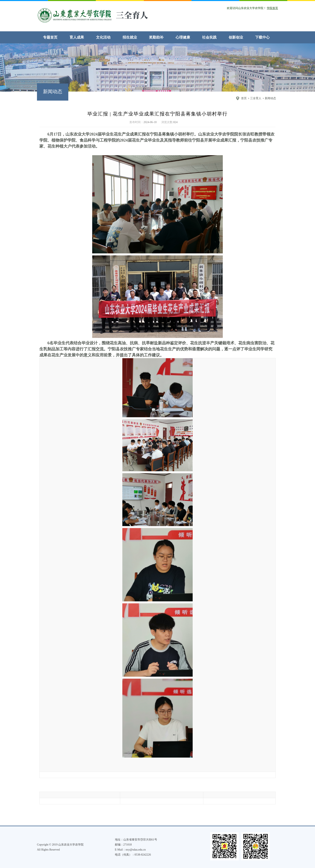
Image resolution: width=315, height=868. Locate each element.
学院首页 (272, 8)
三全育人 (256, 98)
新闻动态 (270, 98)
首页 (244, 98)
